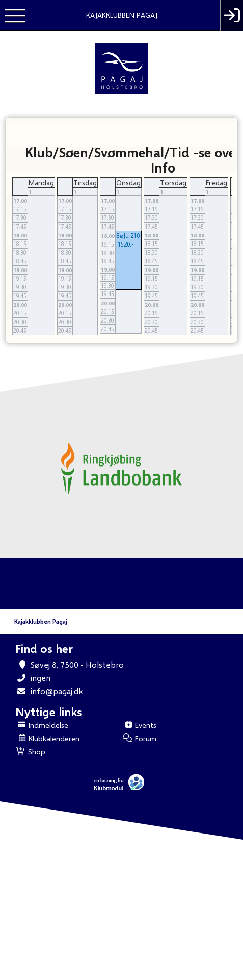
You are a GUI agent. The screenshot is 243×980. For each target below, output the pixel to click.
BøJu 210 (128, 236)
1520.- (126, 244)
